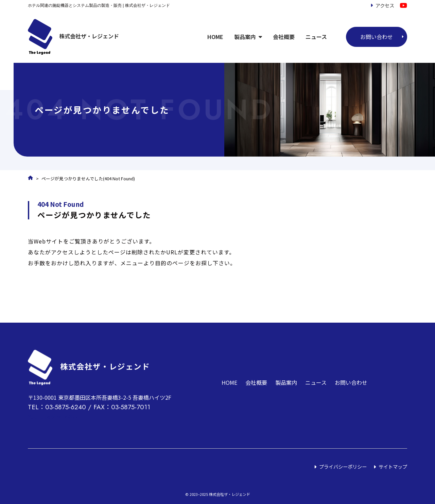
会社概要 (284, 37)
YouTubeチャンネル (53, 416)
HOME (215, 37)
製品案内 (245, 37)
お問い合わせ (377, 37)
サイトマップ (393, 466)
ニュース (316, 37)
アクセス (385, 5)
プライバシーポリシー (343, 466)
